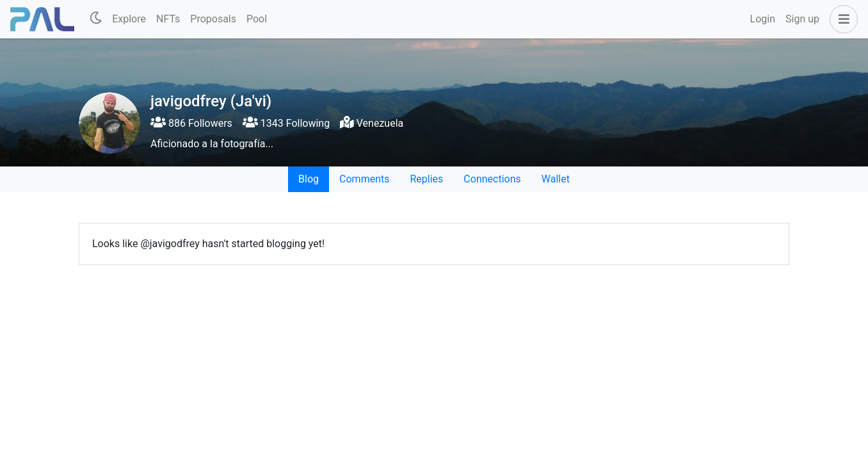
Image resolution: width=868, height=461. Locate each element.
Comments (364, 179)
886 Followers (191, 123)
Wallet (556, 179)
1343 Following (286, 123)
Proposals (213, 19)
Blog (309, 179)
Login (763, 19)
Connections (492, 179)
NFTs (168, 19)
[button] (841, 19)
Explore (129, 19)
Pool (257, 19)
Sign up (802, 19)
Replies (426, 179)
